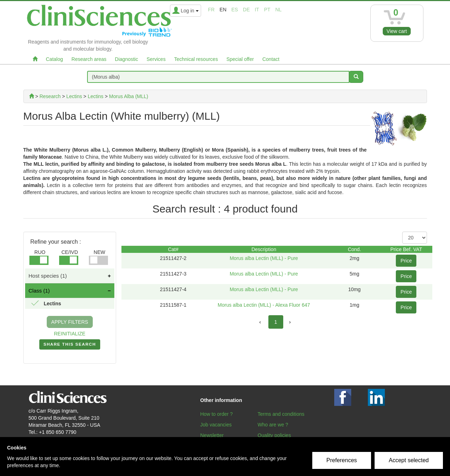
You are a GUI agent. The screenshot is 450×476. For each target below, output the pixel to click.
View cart (397, 31)
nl (279, 10)
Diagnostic (127, 59)
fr (212, 10)
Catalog (55, 59)
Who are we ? (273, 425)
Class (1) (39, 291)
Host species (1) (48, 276)
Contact (271, 59)
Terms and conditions (281, 414)
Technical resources (196, 59)
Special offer (240, 59)
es (235, 10)
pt (267, 10)
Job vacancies (216, 425)
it (257, 10)
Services (156, 59)
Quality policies (274, 435)
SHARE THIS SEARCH (70, 346)
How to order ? (217, 414)
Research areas (89, 59)
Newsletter (212, 435)
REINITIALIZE (70, 334)
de (246, 10)
